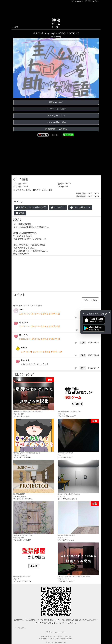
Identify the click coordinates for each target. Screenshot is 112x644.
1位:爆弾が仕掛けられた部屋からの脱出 (34, 395)
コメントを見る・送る (56, 122)
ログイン (96, 1)
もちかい (23, 322)
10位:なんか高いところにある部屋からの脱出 (78, 560)
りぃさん (23, 335)
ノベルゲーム (58, 208)
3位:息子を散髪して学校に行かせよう (34, 436)
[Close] (109, 313)
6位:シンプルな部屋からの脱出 (78, 477)
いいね (44, 135)
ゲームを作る (77, 1)
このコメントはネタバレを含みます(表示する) (39, 314)
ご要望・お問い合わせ (57, 639)
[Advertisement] (56, 10)
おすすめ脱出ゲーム (48, 636)
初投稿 (20, 213)
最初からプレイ (56, 102)
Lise (21, 310)
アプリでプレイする (56, 116)
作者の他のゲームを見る (56, 129)
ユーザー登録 (87, 1)
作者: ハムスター (64, 538)
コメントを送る (90, 300)
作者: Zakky (56, 37)
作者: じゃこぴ (19, 414)
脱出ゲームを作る (64, 636)
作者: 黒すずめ (19, 538)
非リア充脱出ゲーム (80, 208)
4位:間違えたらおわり (78, 436)
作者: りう (62, 414)
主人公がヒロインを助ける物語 (31, 208)
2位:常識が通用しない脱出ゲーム (78, 395)
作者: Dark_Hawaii (20, 496)
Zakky (24, 348)
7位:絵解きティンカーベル (34, 519)
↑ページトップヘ (19, 628)
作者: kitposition (64, 579)
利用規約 (70, 639)
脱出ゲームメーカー (56, 632)
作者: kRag (62, 496)
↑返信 (83, 343)
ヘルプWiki (43, 639)
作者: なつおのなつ (20, 455)
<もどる (16, 27)
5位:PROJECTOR (34, 477)
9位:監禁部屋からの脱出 (34, 560)
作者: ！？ (62, 455)
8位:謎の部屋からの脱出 (78, 519)
